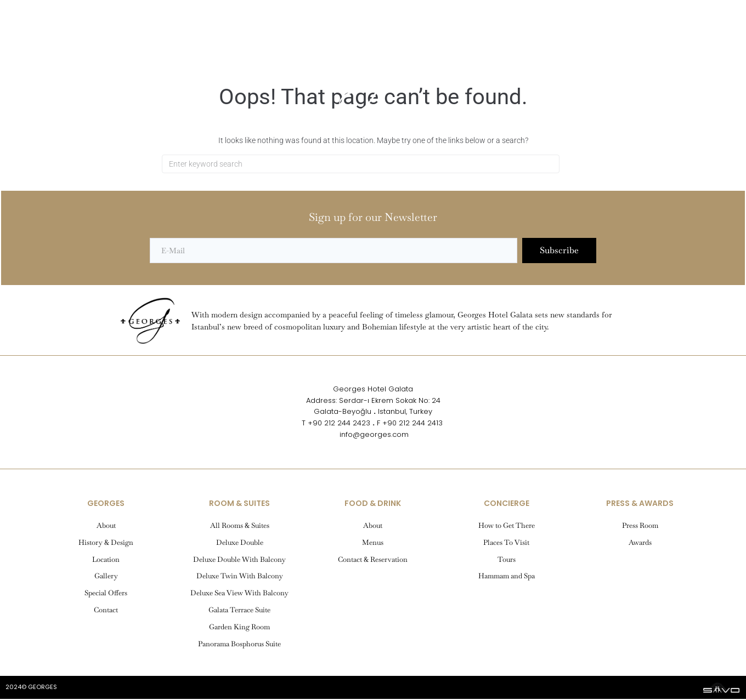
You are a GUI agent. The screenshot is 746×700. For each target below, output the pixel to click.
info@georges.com (373, 436)
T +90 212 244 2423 (336, 424)
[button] (47, 46)
